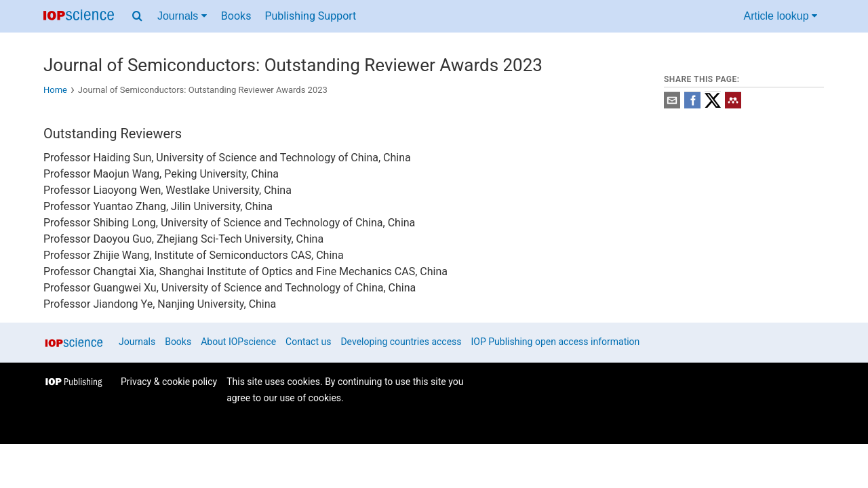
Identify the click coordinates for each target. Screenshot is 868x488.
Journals (137, 342)
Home (55, 90)
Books (236, 16)
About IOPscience (238, 342)
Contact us (308, 342)
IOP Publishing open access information (556, 342)
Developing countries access (401, 342)
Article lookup (781, 16)
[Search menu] (137, 16)
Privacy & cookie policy (169, 382)
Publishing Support (310, 16)
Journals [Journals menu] (182, 16)
